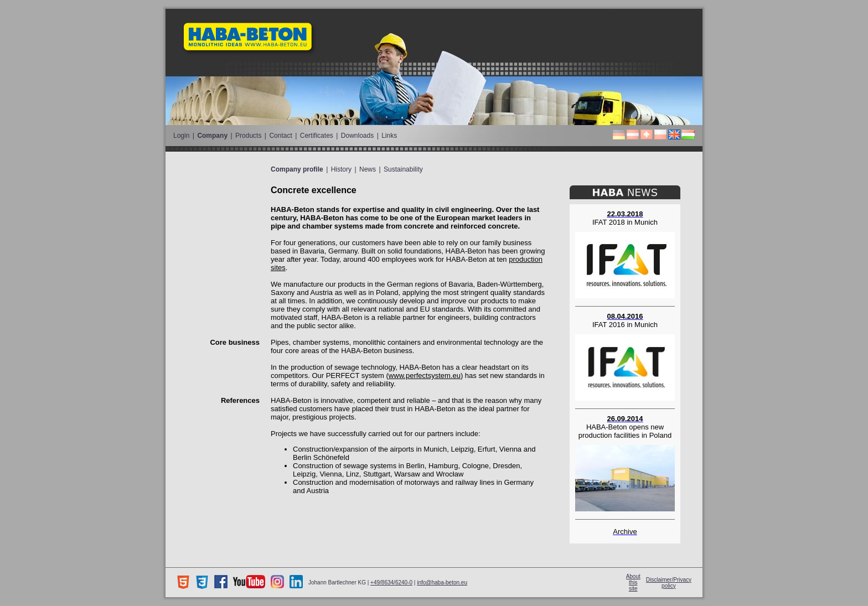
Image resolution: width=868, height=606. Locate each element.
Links (389, 136)
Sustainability (403, 169)
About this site (633, 582)
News (368, 169)
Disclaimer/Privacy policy (669, 583)
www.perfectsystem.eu (425, 375)
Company (212, 136)
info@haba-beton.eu (442, 582)
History (341, 169)
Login (181, 136)
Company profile (297, 169)
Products (248, 136)
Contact (280, 136)
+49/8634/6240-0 (391, 582)
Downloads (357, 136)
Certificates (317, 136)
